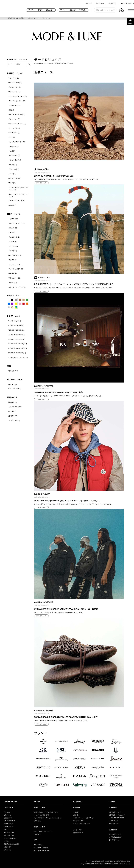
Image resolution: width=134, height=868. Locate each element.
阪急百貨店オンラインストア (117, 815)
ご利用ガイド (112, 3)
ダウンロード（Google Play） (42, 850)
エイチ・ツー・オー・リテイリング (83, 818)
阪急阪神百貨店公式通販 (16, 18)
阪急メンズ (31, 18)
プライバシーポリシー (80, 821)
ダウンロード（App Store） (41, 848)
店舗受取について (9, 824)
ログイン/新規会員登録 (127, 3)
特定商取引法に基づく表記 (11, 844)
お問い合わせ (7, 850)
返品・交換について (9, 832)
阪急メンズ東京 (39, 827)
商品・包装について (9, 835)
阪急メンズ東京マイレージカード (43, 831)
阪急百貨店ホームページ (116, 812)
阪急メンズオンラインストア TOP (13, 10)
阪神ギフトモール (114, 840)
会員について (7, 815)
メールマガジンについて (10, 838)
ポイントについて (9, 830)
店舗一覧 (76, 815)
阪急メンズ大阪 (39, 808)
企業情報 (76, 812)
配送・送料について (9, 821)
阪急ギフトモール (114, 824)
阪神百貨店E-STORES (115, 837)
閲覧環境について (78, 833)
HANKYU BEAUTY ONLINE (116, 818)
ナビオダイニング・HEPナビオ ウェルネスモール (48, 818)
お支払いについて (9, 827)
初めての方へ (100, 3)
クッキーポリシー (78, 830)
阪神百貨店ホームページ (116, 834)
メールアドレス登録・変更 (41, 815)
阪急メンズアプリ (39, 845)
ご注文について (8, 818)
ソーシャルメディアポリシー (81, 824)
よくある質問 (7, 847)
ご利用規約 (7, 841)
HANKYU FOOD (113, 821)
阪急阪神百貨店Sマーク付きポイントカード (46, 812)
